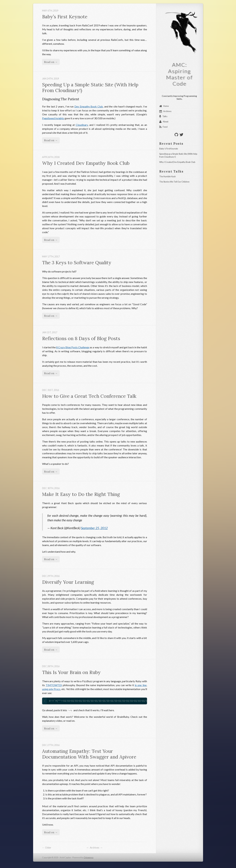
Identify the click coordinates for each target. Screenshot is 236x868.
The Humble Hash (167, 176)
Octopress (89, 858)
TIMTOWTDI (54, 685)
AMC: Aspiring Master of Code (180, 74)
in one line (141, 685)
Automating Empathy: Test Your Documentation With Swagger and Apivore (89, 754)
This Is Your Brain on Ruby (71, 672)
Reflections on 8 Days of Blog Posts (81, 338)
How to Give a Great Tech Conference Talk (89, 396)
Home (166, 106)
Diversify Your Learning (68, 582)
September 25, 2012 (94, 528)
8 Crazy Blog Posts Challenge (73, 347)
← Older (47, 848)
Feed (165, 127)
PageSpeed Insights (53, 118)
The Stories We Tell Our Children (174, 182)
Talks (165, 116)
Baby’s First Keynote (65, 17)
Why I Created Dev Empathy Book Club (86, 163)
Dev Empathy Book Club (89, 106)
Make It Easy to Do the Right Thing (81, 494)
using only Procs (51, 689)
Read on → (51, 62)
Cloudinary (82, 125)
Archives (95, 848)
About (166, 122)
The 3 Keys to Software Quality (77, 263)
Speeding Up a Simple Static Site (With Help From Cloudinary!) (91, 87)
